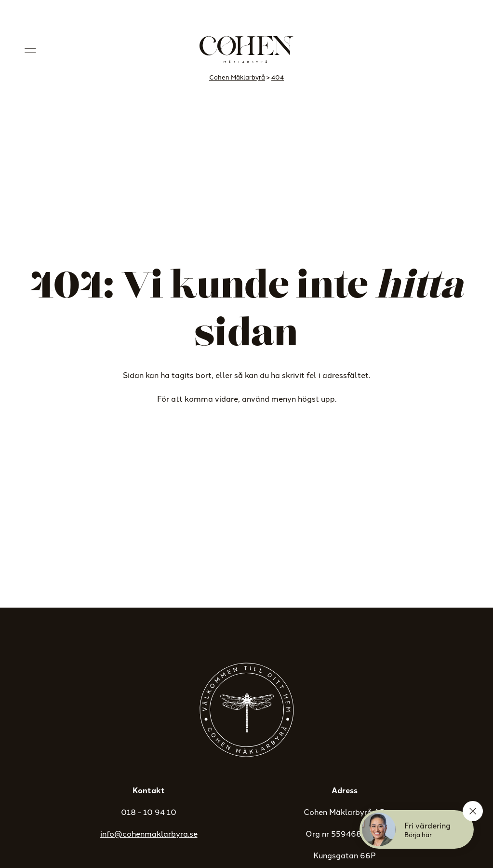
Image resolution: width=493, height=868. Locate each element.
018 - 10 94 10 (149, 812)
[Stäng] (473, 811)
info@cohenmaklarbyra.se (149, 833)
